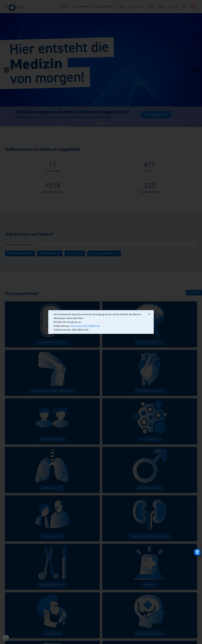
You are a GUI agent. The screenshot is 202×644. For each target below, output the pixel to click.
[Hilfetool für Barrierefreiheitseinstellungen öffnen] (197, 552)
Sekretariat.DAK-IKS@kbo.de (85, 326)
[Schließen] (149, 314)
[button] (6, 638)
